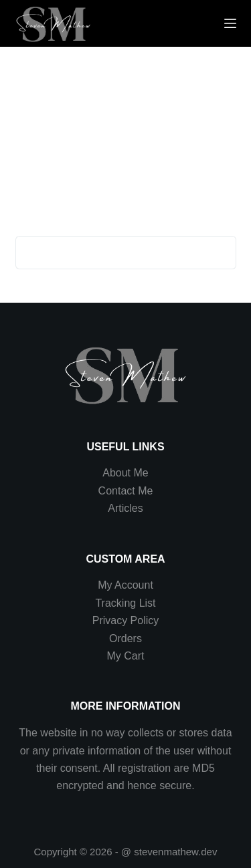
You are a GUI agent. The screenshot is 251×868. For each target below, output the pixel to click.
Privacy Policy (126, 620)
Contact (118, 491)
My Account (125, 585)
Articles (125, 508)
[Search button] (220, 253)
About (118, 473)
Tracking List (125, 603)
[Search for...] (109, 253)
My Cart (125, 656)
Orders (125, 638)
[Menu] (230, 23)
